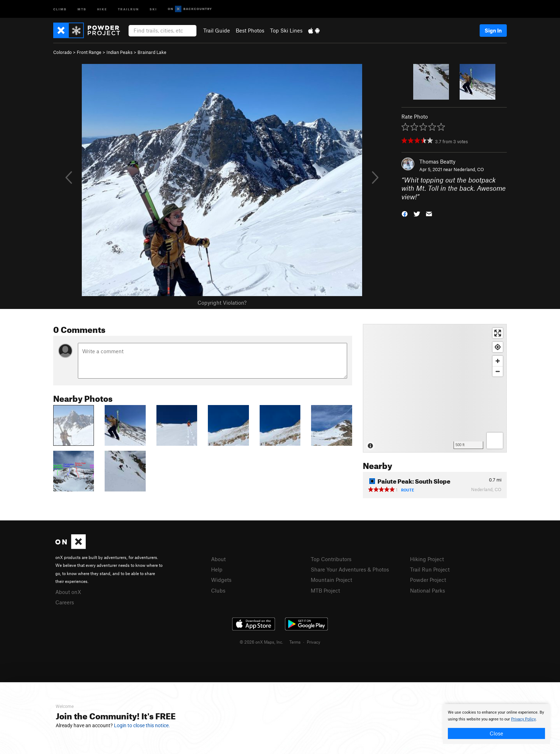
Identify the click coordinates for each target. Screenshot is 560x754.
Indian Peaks (119, 52)
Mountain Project (331, 580)
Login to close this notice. (142, 725)
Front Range (89, 52)
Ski (153, 9)
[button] (405, 213)
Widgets (221, 580)
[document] (496, 724)
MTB (82, 9)
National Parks (427, 590)
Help (217, 569)
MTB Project (325, 590)
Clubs (218, 590)
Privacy (314, 642)
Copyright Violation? (222, 303)
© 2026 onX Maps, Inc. (261, 642)
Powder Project (428, 580)
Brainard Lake (152, 52)
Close (496, 733)
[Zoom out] (498, 371)
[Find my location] (498, 347)
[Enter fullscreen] (498, 333)
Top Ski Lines (286, 30)
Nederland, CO (469, 169)
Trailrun (128, 9)
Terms (295, 642)
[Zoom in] (498, 361)
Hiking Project (427, 559)
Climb (60, 9)
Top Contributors (331, 559)
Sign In (493, 30)
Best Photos (250, 30)
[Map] (435, 388)
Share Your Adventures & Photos (350, 569)
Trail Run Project (430, 569)
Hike (102, 9)
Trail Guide (217, 30)
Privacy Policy (523, 719)
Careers (65, 602)
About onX (68, 592)
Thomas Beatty (437, 161)
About (218, 559)
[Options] (495, 441)
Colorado (62, 52)
